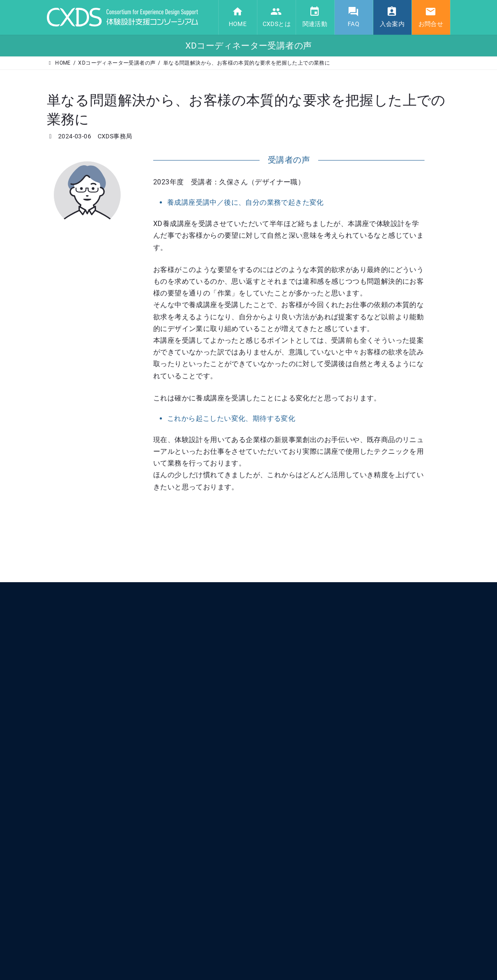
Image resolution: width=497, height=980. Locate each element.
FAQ (269, 868)
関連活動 (275, 763)
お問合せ (275, 943)
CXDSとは (277, 702)
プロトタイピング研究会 (295, 808)
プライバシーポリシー (293, 928)
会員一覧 (276, 733)
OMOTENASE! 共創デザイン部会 (305, 838)
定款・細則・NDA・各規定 (298, 912)
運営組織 (276, 747)
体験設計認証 (282, 778)
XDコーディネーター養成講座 (302, 823)
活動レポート (282, 853)
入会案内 (275, 882)
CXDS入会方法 (283, 897)
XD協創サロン (283, 793)
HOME (272, 688)
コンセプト (279, 718)
